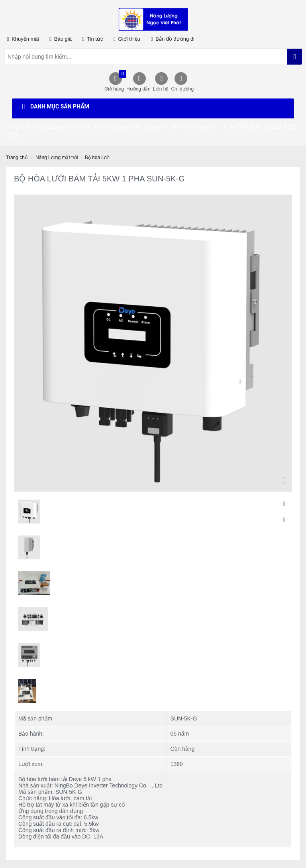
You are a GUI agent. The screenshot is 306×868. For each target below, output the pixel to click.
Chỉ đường (182, 89)
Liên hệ (161, 89)
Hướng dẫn (138, 89)
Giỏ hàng (114, 81)
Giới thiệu (126, 39)
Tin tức (91, 39)
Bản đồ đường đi (171, 39)
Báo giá (59, 39)
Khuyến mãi (22, 39)
